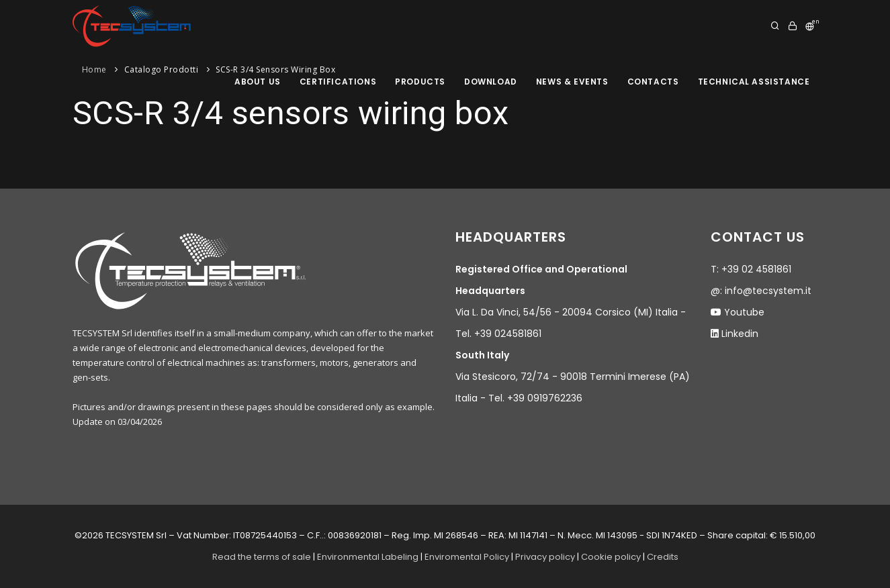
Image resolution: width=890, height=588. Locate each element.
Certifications (338, 82)
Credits (663, 557)
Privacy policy (545, 557)
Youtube (744, 312)
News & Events (572, 82)
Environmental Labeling (369, 557)
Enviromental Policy (467, 557)
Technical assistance (754, 82)
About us (258, 82)
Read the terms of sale (262, 557)
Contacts (653, 82)
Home (94, 69)
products (420, 82)
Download (491, 82)
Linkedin (740, 334)
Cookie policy (611, 557)
